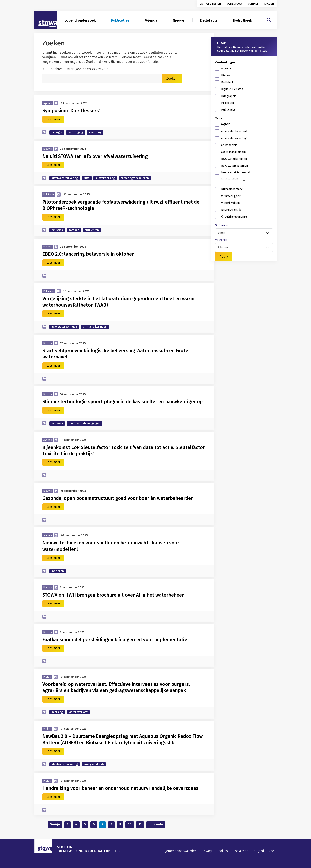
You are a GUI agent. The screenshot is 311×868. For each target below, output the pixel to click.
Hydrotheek (242, 20)
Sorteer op (222, 225)
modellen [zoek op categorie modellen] (58, 571)
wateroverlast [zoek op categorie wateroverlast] (78, 712)
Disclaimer (240, 851)
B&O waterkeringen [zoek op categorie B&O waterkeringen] (64, 327)
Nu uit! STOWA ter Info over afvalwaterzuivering (95, 156)
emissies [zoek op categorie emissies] (57, 230)
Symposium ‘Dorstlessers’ (71, 111)
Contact (253, 4)
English (269, 4)
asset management (234, 152)
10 (130, 824)
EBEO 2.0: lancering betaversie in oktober (88, 254)
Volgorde (221, 240)
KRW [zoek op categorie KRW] (87, 178)
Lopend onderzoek (80, 20)
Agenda (151, 20)
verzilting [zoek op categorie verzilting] (95, 132)
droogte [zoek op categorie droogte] (57, 132)
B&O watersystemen (235, 166)
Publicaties (120, 20)
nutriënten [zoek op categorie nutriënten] (92, 230)
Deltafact (227, 82)
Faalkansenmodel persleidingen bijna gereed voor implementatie (116, 640)
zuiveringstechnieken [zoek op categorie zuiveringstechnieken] (135, 178)
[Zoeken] (269, 19)
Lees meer (53, 119)
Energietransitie (231, 210)
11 (140, 824)
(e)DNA (226, 125)
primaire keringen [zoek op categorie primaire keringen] (95, 327)
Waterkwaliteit (231, 203)
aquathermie (229, 145)
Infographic (229, 96)
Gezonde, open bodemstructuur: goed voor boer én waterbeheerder (118, 498)
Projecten (228, 103)
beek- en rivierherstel (236, 173)
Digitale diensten (210, 4)
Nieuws (179, 20)
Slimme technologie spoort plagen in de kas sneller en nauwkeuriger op (123, 402)
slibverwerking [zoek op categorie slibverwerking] (105, 178)
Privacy (207, 851)
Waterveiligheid (231, 196)
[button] (244, 180)
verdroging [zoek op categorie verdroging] (76, 132)
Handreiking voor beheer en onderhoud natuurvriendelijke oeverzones (120, 788)
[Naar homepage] (46, 20)
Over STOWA (234, 4)
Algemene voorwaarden (179, 851)
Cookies (222, 851)
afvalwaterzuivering (234, 138)
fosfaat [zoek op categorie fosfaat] (74, 230)
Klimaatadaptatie (232, 189)
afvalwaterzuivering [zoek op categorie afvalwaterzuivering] (65, 178)
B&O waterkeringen (234, 159)
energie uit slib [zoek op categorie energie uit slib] (94, 764)
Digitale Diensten (232, 89)
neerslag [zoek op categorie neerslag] (57, 712)
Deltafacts (209, 20)
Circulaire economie (234, 217)
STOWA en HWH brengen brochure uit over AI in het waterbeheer (113, 595)
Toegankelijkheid (265, 851)
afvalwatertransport (234, 131)
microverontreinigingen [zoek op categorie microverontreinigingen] (84, 423)
